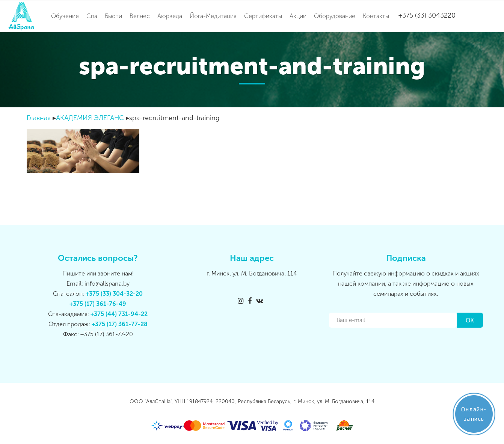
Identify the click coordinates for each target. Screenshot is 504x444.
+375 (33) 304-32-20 (114, 294)
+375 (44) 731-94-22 (119, 314)
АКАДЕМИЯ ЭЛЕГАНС (90, 118)
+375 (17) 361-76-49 (98, 304)
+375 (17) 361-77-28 (120, 324)
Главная (39, 118)
